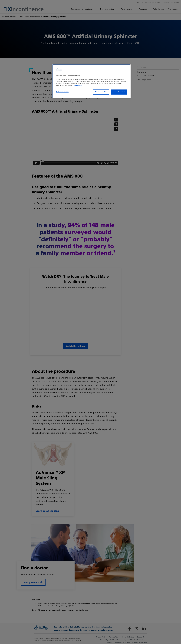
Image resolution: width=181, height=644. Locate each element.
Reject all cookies (101, 92)
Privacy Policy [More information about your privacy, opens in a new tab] (78, 85)
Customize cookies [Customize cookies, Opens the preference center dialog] (62, 92)
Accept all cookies (119, 92)
